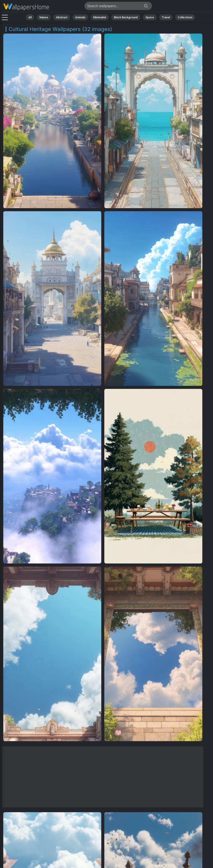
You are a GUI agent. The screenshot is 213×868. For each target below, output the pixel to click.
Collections (185, 17)
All (30, 17)
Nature (44, 17)
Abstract (62, 17)
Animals (80, 17)
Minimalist (100, 17)
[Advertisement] (103, 777)
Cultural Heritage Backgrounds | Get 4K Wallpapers (26, 7)
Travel (166, 17)
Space (150, 17)
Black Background (126, 17)
